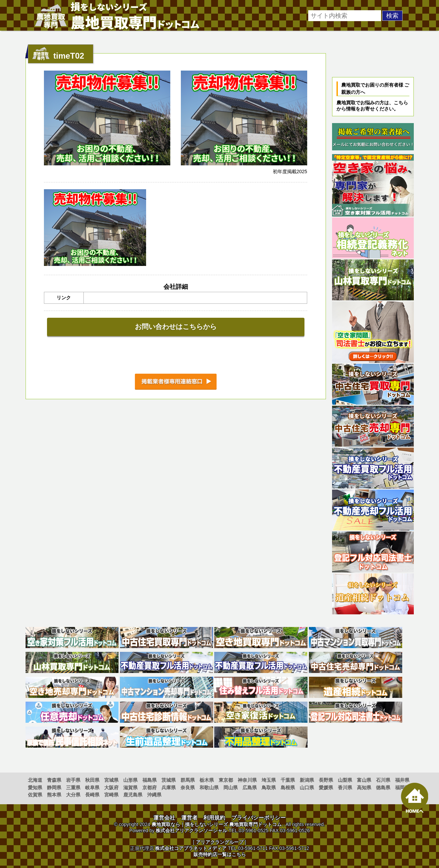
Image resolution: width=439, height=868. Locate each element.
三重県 (73, 788)
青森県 (54, 780)
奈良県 (188, 788)
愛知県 (35, 788)
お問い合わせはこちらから (176, 327)
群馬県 (188, 780)
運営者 (189, 818)
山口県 (307, 788)
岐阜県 (92, 788)
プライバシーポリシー (258, 818)
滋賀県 (130, 788)
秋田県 (92, 780)
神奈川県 (247, 780)
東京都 (226, 780)
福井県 (402, 780)
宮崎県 (111, 795)
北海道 (35, 780)
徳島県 (383, 788)
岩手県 (73, 780)
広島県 (250, 788)
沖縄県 (154, 795)
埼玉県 (269, 780)
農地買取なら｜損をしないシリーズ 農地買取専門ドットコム (217, 824)
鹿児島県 (133, 795)
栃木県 (207, 780)
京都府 (150, 788)
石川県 (383, 780)
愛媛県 (326, 788)
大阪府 (111, 788)
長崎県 (92, 795)
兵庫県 (169, 788)
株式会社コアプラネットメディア (191, 848)
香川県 (345, 788)
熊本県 (54, 795)
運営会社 (164, 818)
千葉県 (288, 780)
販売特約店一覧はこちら (220, 854)
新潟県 (307, 780)
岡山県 (231, 788)
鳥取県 (269, 788)
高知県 (364, 788)
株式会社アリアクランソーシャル (191, 830)
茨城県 (169, 780)
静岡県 (54, 788)
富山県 (364, 780)
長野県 (326, 780)
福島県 (150, 780)
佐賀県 (35, 795)
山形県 (130, 780)
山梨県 (345, 780)
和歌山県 (209, 788)
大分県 (73, 795)
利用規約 (214, 818)
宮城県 (111, 780)
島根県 (288, 788)
